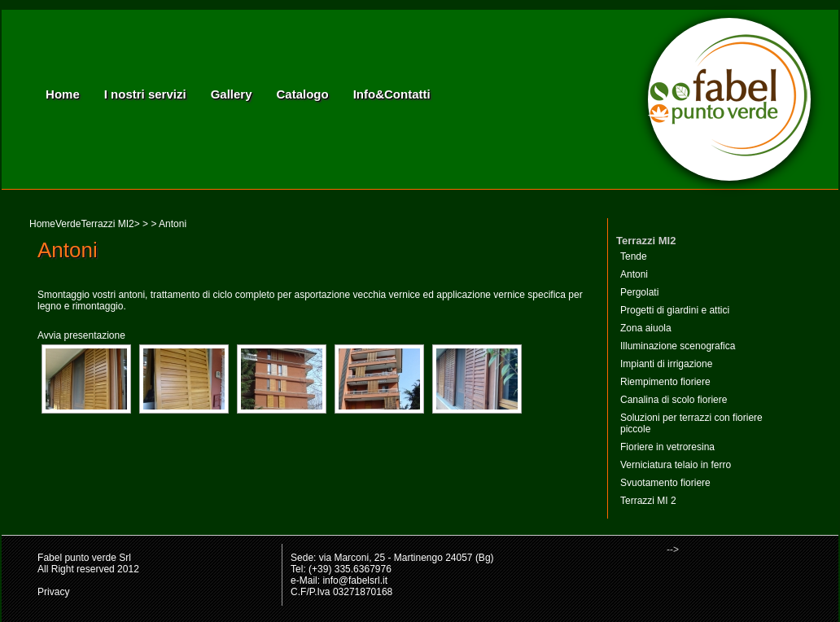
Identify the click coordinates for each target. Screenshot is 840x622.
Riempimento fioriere (665, 382)
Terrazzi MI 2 (648, 501)
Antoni (634, 274)
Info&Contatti (392, 94)
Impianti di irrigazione (666, 364)
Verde (68, 224)
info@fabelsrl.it (355, 580)
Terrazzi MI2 (107, 224)
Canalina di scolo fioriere (674, 400)
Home (63, 94)
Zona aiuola (646, 328)
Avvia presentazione (81, 335)
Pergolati (639, 292)
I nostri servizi (145, 94)
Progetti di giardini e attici (675, 310)
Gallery (232, 94)
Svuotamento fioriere (665, 483)
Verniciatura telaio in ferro (676, 465)
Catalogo (303, 94)
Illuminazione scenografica (678, 346)
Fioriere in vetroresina (667, 447)
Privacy (53, 592)
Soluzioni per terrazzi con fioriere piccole (691, 423)
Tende (634, 256)
